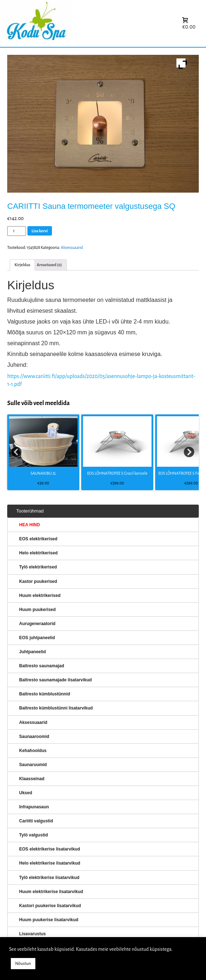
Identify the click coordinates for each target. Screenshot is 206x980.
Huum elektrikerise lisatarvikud (51, 892)
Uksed (26, 793)
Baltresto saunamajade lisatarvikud (55, 680)
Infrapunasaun (34, 807)
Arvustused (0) (49, 265)
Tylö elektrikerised (38, 567)
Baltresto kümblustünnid (45, 694)
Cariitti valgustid (36, 821)
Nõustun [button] (23, 964)
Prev (17, 452)
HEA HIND (30, 525)
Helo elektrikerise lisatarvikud (50, 863)
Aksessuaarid (72, 247)
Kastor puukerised (38, 581)
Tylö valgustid (34, 835)
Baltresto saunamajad (42, 666)
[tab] (22, 265)
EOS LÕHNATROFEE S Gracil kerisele (117, 473)
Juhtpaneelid (32, 652)
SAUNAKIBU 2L (43, 473)
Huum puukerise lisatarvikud (49, 920)
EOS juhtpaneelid (37, 638)
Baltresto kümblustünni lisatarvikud (56, 708)
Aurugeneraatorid (37, 624)
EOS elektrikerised (38, 539)
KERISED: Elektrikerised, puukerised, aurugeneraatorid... (81, 24)
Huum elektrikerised (40, 596)
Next (189, 452)
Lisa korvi (40, 231)
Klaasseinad (32, 779)
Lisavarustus (32, 934)
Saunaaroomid (34, 737)
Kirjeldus (22, 265)
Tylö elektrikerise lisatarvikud (49, 878)
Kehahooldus (33, 751)
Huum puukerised (37, 610)
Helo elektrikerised (38, 553)
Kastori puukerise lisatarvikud (50, 906)
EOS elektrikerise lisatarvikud (50, 849)
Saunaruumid (33, 765)
